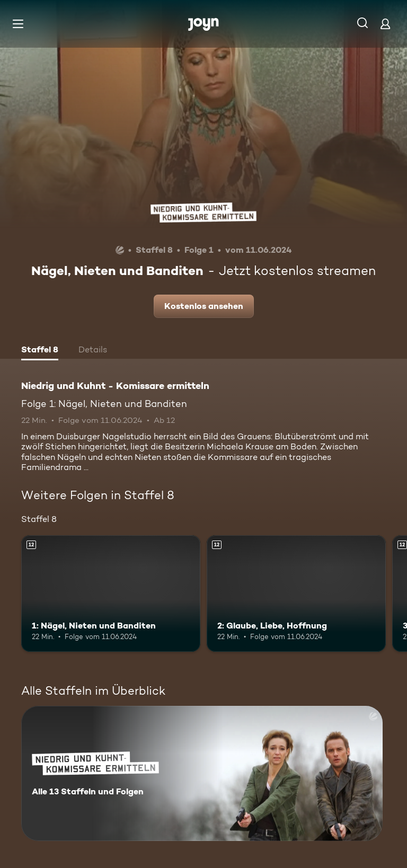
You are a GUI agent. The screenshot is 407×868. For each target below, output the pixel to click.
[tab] (40, 351)
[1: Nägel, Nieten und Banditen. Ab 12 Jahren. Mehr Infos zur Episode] (111, 594)
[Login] (385, 24)
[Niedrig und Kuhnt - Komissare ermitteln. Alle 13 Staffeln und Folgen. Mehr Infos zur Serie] (202, 773)
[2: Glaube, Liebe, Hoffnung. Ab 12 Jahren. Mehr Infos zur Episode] (296, 594)
